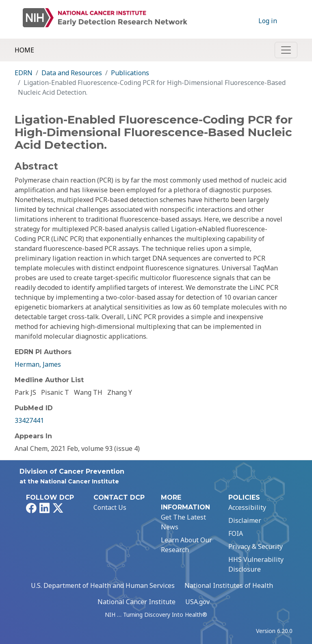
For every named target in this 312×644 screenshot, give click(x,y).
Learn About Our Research (186, 545)
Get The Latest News (183, 522)
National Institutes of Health (229, 585)
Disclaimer (245, 520)
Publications (130, 73)
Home (24, 50)
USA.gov (197, 602)
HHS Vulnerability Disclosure (256, 564)
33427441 (29, 420)
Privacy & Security (256, 546)
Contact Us (110, 507)
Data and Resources (72, 73)
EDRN (24, 73)
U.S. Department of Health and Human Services (103, 585)
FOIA (236, 533)
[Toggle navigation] (286, 50)
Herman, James (38, 364)
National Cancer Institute (136, 602)
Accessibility (247, 507)
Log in (268, 21)
